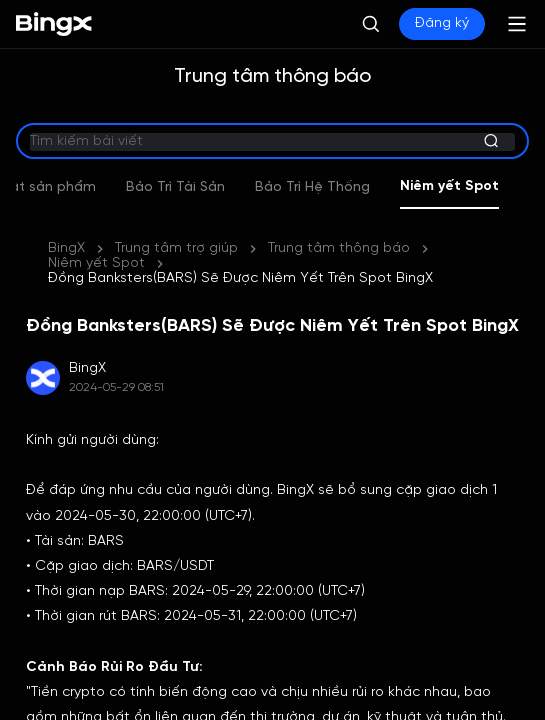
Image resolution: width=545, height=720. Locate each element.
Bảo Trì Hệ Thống (362, 187)
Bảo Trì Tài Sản (225, 187)
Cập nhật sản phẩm (78, 187)
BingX (66, 248)
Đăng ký (442, 23)
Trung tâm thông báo (339, 248)
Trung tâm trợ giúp (176, 248)
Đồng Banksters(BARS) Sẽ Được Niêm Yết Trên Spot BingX (240, 278)
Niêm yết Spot (96, 263)
